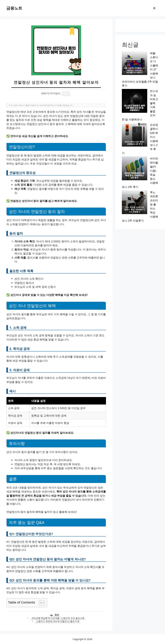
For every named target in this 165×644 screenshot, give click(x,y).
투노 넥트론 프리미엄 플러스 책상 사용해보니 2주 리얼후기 (140, 99)
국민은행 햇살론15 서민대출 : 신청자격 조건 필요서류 (58, 618)
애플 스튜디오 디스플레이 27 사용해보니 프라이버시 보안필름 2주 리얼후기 (139, 57)
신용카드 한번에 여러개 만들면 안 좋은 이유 (58, 621)
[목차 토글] (40, 603)
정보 (57, 615)
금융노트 (14, 8)
